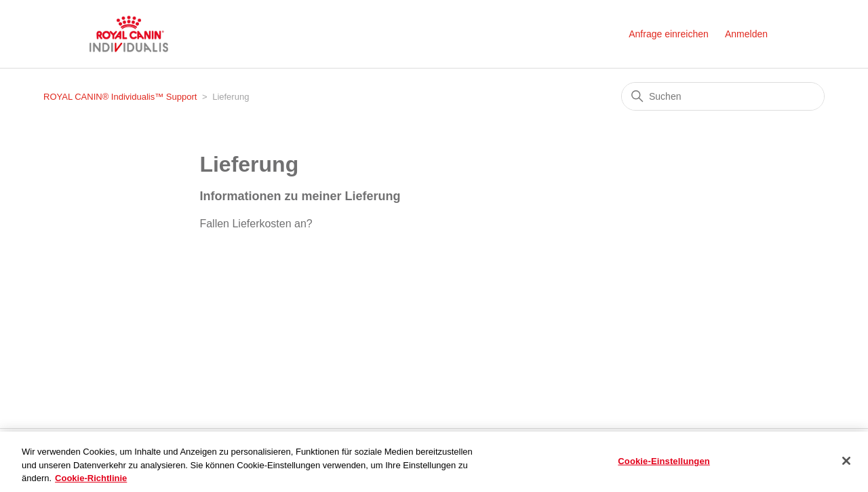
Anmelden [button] (746, 34)
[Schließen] (846, 461)
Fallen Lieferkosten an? (256, 224)
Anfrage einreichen (669, 34)
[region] (434, 462)
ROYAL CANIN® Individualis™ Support (121, 97)
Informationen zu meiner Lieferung (300, 196)
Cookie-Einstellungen (664, 460)
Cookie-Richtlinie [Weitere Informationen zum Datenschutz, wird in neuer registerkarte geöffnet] (91, 478)
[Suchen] (723, 96)
